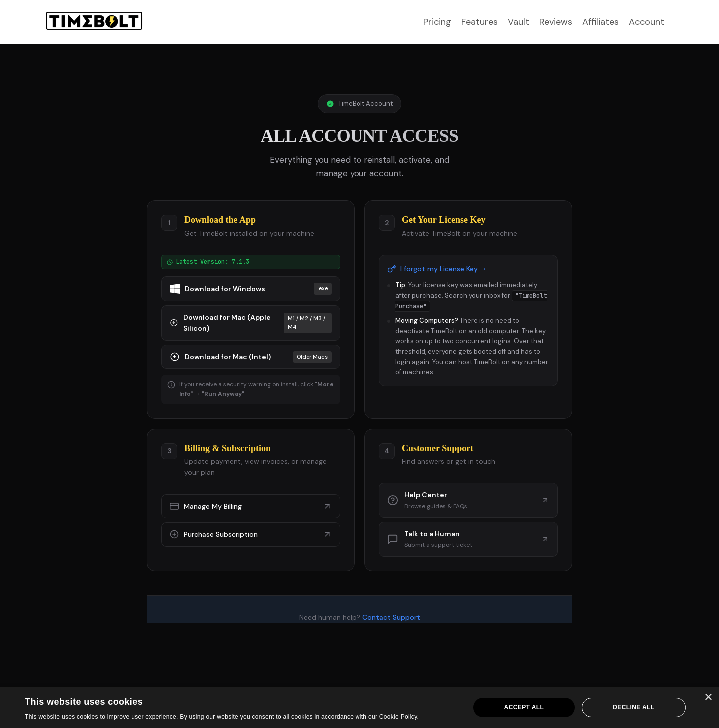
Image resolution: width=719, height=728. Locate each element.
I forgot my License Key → (437, 269)
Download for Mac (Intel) (251, 357)
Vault (519, 22)
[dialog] (359, 707)
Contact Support (391, 617)
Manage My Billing (251, 506)
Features (480, 22)
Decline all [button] (633, 707)
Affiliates (600, 22)
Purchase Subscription (251, 534)
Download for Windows (251, 289)
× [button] (708, 697)
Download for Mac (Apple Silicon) (251, 323)
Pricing (437, 22)
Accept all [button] (524, 707)
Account (646, 22)
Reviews (556, 22)
